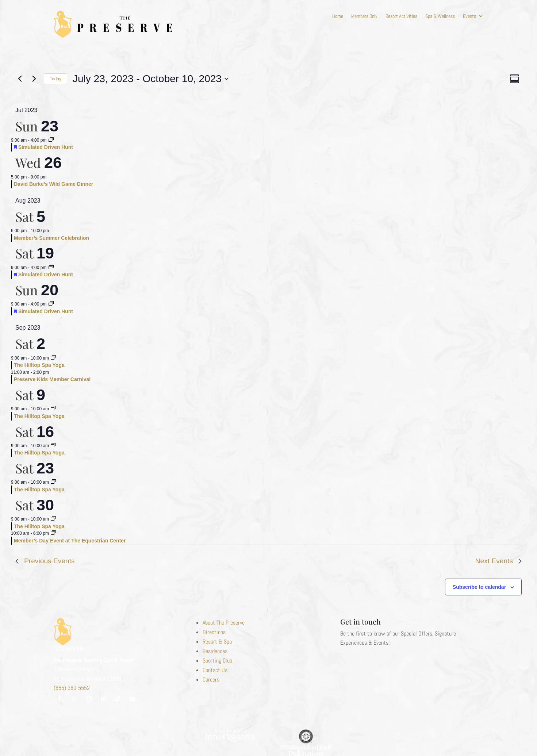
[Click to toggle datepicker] (151, 79)
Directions (214, 632)
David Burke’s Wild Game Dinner (53, 184)
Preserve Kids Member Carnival (52, 379)
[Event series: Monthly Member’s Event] (53, 533)
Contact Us (215, 670)
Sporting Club (217, 661)
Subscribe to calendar (479, 587)
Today (55, 79)
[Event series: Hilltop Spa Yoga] (53, 358)
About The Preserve (224, 623)
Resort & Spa (217, 642)
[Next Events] (34, 79)
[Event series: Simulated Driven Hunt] (51, 140)
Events (469, 16)
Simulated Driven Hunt (46, 147)
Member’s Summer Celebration (51, 238)
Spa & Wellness (440, 16)
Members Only (364, 16)
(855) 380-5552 (72, 688)
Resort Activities (401, 16)
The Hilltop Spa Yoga (39, 365)
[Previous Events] (20, 79)
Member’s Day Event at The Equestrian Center (70, 541)
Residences (215, 651)
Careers (211, 680)
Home (338, 16)
